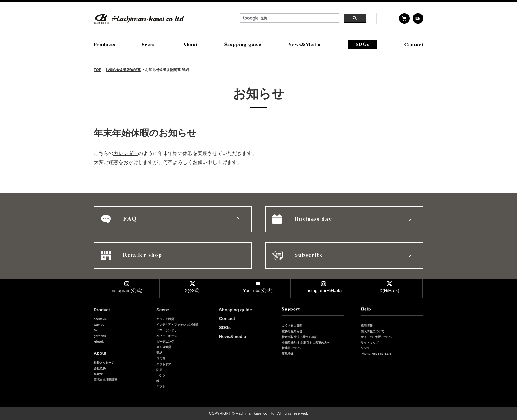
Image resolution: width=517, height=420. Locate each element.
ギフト (161, 387)
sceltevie (100, 319)
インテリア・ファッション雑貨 (177, 325)
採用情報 (367, 326)
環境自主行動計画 (106, 380)
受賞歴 (98, 374)
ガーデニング (165, 341)
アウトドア (164, 364)
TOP (97, 70)
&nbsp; (303, 19)
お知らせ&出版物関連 (123, 70)
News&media (232, 336)
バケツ (161, 375)
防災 (159, 370)
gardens (100, 336)
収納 (159, 353)
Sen (96, 330)
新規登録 (288, 354)
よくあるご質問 (292, 326)
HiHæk (99, 341)
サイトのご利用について (377, 337)
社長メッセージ (104, 362)
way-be (99, 325)
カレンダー (126, 153)
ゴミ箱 (161, 358)
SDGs (225, 328)
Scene (163, 310)
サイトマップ (370, 342)
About (100, 353)
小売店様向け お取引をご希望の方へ (306, 342)
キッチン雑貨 (165, 319)
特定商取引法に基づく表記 (299, 337)
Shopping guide (235, 310)
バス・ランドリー (168, 330)
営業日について (292, 348)
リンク (365, 348)
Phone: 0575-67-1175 (376, 354)
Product (102, 310)
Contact (227, 319)
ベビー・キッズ (167, 336)
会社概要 (100, 368)
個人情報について (373, 331)
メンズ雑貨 (164, 347)
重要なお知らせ (292, 331)
